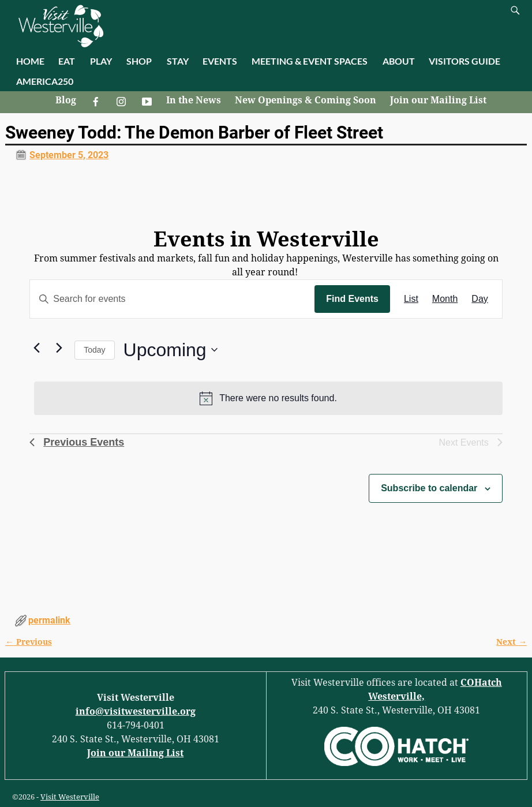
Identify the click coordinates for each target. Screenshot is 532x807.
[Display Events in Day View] (479, 299)
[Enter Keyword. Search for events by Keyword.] (172, 299)
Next (511, 642)
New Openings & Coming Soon (306, 100)
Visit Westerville (70, 797)
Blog (66, 100)
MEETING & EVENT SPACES (310, 61)
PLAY (101, 61)
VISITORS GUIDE (464, 61)
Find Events (352, 299)
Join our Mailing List (438, 100)
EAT (67, 61)
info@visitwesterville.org (136, 711)
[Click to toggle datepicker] (171, 350)
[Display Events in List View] (411, 299)
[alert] (268, 398)
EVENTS (220, 61)
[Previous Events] (36, 348)
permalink (49, 620)
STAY (178, 61)
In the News (194, 100)
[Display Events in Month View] (445, 299)
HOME (30, 61)
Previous (28, 642)
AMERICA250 (45, 81)
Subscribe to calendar (429, 488)
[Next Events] (59, 348)
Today (94, 350)
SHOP (139, 61)
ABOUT (399, 61)
